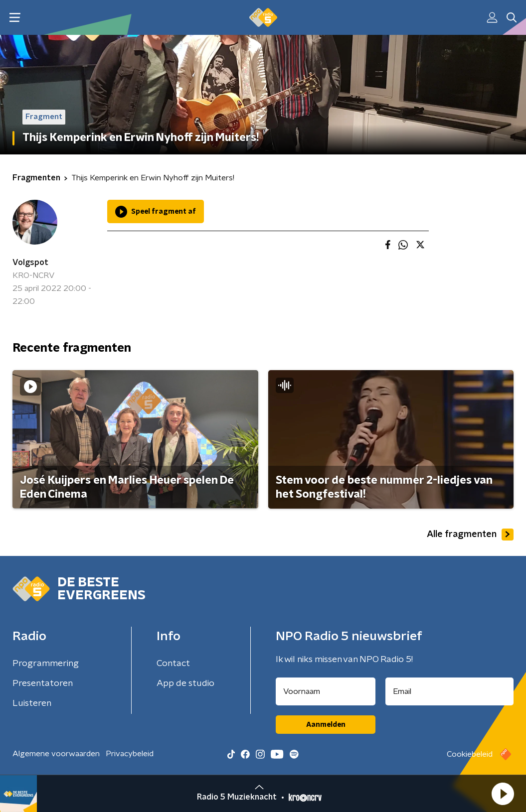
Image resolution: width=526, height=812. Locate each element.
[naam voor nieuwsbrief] (326, 691)
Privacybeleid (130, 754)
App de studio (185, 683)
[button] (503, 794)
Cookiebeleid (470, 754)
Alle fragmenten (470, 535)
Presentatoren (43, 683)
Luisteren (32, 703)
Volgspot (30, 263)
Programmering (46, 664)
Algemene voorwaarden (56, 754)
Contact (173, 664)
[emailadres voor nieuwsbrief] (449, 691)
